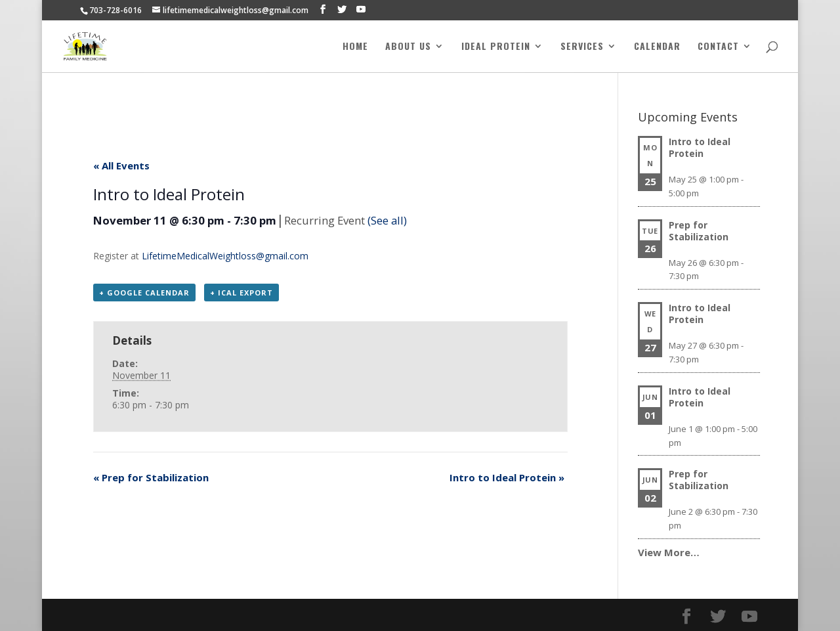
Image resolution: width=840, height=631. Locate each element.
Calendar (657, 48)
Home (355, 48)
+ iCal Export (241, 293)
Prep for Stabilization (151, 477)
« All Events (121, 165)
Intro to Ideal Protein (507, 477)
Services (582, 48)
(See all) (387, 220)
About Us (408, 48)
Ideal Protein (496, 48)
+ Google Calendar (144, 293)
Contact (718, 48)
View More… (669, 552)
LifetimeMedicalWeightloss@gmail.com (225, 256)
